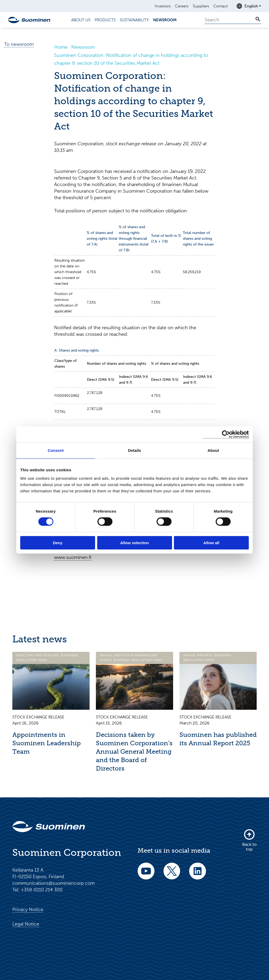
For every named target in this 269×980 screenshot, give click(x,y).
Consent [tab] (56, 450)
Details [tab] (134, 450)
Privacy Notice (28, 909)
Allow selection (134, 543)
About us (81, 20)
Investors (163, 6)
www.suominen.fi (73, 557)
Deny (58, 543)
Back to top (249, 840)
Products (105, 20)
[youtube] (146, 875)
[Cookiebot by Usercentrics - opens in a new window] (226, 434)
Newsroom (165, 20)
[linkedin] (198, 875)
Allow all (211, 543)
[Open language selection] (249, 6)
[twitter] (172, 875)
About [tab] (213, 450)
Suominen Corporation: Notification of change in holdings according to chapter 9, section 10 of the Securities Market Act (131, 59)
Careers (182, 6)
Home (61, 47)
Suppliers (201, 6)
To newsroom (19, 44)
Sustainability (134, 20)
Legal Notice (26, 924)
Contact (221, 6)
